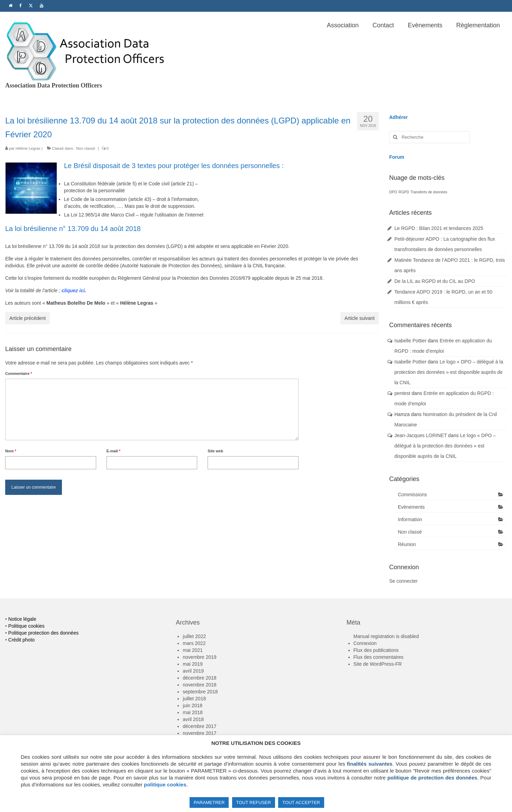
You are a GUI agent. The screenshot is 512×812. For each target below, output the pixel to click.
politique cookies (165, 785)
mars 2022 (194, 643)
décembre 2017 (199, 726)
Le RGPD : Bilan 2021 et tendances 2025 (439, 228)
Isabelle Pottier (410, 341)
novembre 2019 (199, 657)
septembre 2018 (200, 692)
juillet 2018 (194, 699)
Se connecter (404, 581)
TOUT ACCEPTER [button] (301, 802)
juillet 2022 (194, 636)
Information (410, 519)
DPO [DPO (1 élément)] (393, 192)
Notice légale (22, 619)
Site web (215, 451)
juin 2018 (193, 705)
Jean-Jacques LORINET (420, 435)
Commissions (412, 495)
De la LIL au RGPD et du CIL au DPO (435, 281)
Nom (11, 451)
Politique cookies (26, 626)
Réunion (407, 544)
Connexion (365, 643)
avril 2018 (193, 719)
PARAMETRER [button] (209, 802)
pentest (402, 393)
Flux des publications (376, 650)
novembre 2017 (199, 733)
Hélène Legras (28, 148)
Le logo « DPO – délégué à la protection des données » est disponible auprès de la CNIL (449, 372)
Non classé (85, 148)
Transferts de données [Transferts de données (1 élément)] (429, 192)
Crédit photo (21, 640)
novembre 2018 (199, 685)
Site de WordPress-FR (378, 664)
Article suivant (360, 318)
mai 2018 (193, 712)
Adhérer (399, 117)
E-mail (113, 451)
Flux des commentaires (379, 657)
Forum (397, 157)
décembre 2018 (199, 678)
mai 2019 (193, 664)
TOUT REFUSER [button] (254, 802)
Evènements (411, 507)
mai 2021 (193, 650)
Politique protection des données (43, 633)
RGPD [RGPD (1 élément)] (404, 192)
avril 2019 (193, 671)
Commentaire (19, 373)
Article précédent (28, 318)
